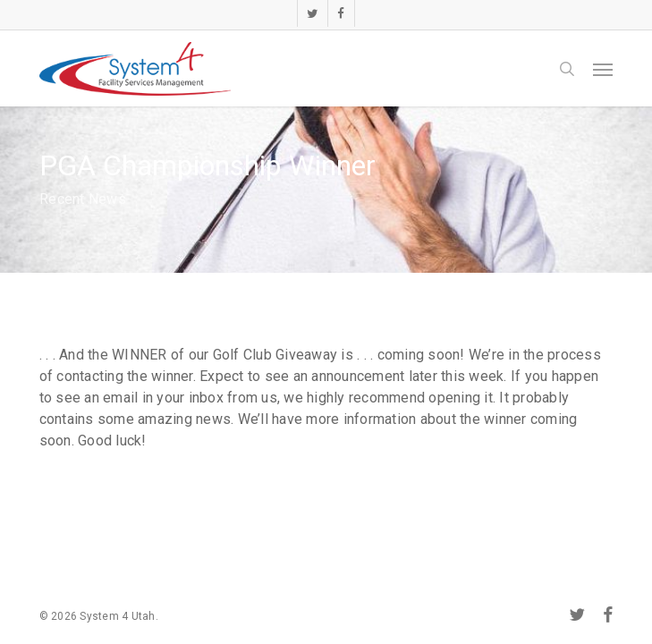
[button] (603, 69)
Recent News (83, 199)
